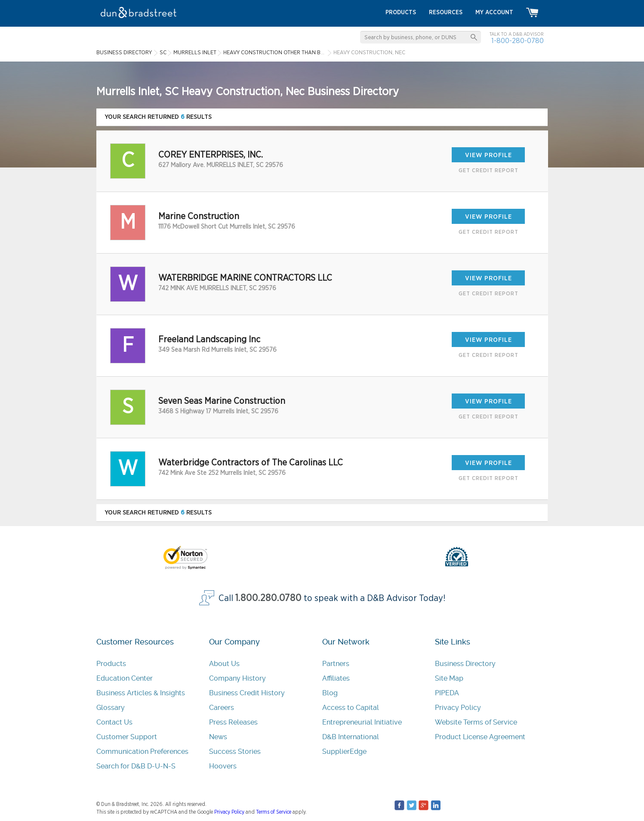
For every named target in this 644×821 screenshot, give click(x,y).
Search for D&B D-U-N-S (136, 766)
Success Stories (235, 751)
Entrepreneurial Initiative (362, 722)
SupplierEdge (344, 751)
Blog (330, 693)
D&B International (351, 737)
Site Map (449, 678)
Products (111, 664)
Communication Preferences (142, 751)
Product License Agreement (480, 737)
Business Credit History (247, 693)
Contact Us (114, 722)
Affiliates (336, 678)
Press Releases (233, 722)
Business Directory (465, 664)
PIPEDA (447, 693)
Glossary (111, 708)
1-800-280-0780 (518, 41)
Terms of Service (274, 812)
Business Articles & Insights (141, 693)
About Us (224, 664)
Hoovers (223, 766)
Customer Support (127, 737)
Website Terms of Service (476, 722)
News (218, 737)
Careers (222, 708)
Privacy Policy (458, 708)
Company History (237, 678)
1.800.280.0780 (268, 598)
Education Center (125, 678)
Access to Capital (351, 708)
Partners (336, 664)
